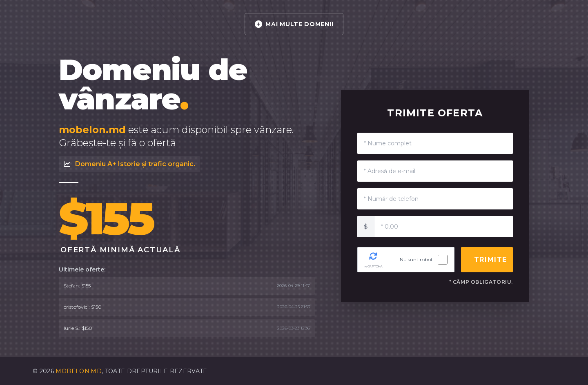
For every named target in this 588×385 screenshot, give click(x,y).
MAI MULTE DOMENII (294, 24)
